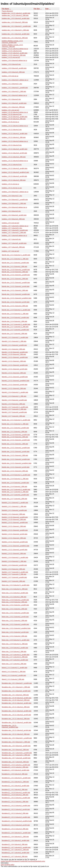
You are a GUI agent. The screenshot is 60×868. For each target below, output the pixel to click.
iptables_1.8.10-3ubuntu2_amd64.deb (15, 117)
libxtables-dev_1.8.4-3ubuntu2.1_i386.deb (16, 742)
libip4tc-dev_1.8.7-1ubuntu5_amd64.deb (15, 330)
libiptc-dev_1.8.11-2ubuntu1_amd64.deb (15, 605)
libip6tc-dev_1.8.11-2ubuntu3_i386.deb (15, 471)
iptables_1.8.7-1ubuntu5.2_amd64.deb (15, 230)
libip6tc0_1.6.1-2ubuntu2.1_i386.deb (14, 506)
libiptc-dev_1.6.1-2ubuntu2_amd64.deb (15, 593)
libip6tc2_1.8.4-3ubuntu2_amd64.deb (14, 565)
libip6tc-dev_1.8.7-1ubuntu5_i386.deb (14, 499)
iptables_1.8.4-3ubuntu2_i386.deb (13, 219)
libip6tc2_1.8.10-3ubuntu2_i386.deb (14, 519)
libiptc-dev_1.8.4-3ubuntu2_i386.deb (14, 652)
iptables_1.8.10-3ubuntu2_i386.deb (14, 119)
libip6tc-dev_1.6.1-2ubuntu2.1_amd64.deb (16, 420)
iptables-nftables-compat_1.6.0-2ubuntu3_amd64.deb (12, 42)
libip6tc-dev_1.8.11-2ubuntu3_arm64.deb (16, 467)
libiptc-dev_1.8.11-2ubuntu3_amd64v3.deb (16, 628)
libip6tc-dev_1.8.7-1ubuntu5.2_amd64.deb (16, 490)
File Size (37, 9)
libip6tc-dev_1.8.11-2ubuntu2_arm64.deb (16, 452)
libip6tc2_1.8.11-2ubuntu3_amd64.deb (15, 542)
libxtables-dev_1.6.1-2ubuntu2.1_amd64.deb (17, 683)
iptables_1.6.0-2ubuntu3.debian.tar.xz (14, 60)
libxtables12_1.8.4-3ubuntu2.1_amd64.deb (16, 833)
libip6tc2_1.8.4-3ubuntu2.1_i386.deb (14, 561)
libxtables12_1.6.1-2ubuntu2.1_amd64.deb (16, 778)
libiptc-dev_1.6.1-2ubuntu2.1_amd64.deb (16, 585)
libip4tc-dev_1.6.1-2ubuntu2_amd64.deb (15, 263)
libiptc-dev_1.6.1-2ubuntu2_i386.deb (14, 597)
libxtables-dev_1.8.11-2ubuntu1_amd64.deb (17, 703)
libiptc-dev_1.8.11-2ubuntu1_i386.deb (14, 609)
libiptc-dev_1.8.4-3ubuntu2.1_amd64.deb (16, 640)
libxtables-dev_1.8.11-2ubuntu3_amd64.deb (17, 723)
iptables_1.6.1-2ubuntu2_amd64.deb (14, 103)
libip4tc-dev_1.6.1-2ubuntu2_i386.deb (14, 267)
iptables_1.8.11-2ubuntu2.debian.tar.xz (15, 141)
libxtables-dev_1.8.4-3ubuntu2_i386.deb (15, 750)
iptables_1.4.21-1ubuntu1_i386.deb (14, 55)
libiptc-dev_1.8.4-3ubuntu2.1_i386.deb (15, 644)
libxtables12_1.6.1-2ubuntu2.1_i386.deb (15, 782)
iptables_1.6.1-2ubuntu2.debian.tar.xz (14, 95)
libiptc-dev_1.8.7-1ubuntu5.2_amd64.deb (16, 655)
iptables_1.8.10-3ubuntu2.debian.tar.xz (15, 112)
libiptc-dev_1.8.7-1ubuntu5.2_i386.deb (15, 657)
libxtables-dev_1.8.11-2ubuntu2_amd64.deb (17, 711)
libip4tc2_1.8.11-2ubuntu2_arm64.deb (15, 369)
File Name (5, 9)
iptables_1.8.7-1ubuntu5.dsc (11, 239)
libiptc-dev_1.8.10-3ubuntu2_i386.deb (14, 602)
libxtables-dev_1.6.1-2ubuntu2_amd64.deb (16, 691)
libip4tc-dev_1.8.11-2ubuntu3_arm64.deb (16, 302)
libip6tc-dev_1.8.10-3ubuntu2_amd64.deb (16, 435)
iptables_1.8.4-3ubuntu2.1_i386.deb (14, 203)
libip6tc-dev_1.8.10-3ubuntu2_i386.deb (15, 437)
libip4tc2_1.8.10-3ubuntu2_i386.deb (14, 354)
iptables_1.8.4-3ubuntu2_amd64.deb (14, 215)
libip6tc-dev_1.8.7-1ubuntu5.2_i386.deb (15, 492)
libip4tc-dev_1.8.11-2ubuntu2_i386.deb (15, 290)
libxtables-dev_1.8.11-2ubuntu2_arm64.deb (16, 715)
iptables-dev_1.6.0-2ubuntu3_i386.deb (15, 22)
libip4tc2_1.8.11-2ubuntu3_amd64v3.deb (16, 381)
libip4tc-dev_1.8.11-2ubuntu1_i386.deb (15, 279)
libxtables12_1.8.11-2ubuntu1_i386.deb (15, 802)
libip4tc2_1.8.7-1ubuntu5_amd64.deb (14, 412)
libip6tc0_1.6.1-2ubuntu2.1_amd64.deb (15, 503)
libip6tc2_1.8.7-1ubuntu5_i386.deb (13, 581)
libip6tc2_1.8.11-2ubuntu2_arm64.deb (15, 534)
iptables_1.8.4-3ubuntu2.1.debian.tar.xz (15, 192)
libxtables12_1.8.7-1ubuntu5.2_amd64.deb (16, 847)
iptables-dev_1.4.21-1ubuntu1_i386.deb (15, 15)
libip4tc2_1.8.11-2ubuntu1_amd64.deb (15, 357)
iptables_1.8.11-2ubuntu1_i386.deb (14, 137)
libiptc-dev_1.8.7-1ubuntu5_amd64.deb (15, 660)
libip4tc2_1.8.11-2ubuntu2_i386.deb (14, 373)
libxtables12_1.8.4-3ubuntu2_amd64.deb (16, 841)
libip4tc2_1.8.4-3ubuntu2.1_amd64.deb (15, 392)
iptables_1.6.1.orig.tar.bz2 (10, 110)
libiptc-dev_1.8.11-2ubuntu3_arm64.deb (15, 632)
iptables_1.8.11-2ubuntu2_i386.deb (14, 157)
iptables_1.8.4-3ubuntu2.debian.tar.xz (14, 207)
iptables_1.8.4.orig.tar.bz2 (10, 223)
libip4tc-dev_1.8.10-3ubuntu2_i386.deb (15, 272)
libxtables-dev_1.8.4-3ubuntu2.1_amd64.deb (17, 738)
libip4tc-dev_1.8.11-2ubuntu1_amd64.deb (16, 275)
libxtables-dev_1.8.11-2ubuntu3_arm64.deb (16, 730)
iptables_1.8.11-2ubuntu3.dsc (12, 165)
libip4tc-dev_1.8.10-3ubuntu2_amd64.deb (16, 270)
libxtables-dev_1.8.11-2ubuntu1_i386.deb (16, 707)
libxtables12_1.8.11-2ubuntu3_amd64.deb (16, 817)
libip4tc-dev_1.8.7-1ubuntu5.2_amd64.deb (16, 324)
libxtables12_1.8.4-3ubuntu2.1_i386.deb (15, 837)
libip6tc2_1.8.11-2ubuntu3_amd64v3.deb (16, 546)
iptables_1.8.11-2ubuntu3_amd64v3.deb (15, 172)
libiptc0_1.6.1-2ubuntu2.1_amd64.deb (15, 668)
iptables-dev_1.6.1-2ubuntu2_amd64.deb (16, 34)
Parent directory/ (7, 11)
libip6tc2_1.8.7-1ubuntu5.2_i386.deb (14, 574)
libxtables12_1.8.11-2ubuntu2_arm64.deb (16, 809)
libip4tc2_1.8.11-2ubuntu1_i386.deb (14, 361)
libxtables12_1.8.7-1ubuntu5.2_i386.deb (15, 850)
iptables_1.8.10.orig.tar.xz (10, 122)
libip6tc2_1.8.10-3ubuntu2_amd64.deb (15, 517)
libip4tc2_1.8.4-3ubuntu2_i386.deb (13, 404)
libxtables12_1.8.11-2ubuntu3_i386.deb (15, 829)
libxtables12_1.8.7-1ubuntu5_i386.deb (15, 857)
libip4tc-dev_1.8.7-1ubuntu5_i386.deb (14, 334)
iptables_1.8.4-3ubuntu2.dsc (11, 211)
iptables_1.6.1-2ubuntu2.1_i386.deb (14, 92)
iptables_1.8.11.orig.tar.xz (10, 184)
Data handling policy (8, 865)
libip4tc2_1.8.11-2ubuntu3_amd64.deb (15, 377)
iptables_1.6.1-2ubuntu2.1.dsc (12, 84)
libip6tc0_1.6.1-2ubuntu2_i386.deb (13, 514)
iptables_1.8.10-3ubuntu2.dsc (12, 114)
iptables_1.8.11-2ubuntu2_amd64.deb (15, 149)
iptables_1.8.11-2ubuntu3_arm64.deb (14, 176)
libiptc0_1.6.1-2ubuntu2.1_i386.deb (14, 672)
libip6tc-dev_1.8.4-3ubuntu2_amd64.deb (15, 483)
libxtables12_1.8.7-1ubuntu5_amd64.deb (16, 853)
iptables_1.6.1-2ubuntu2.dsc (11, 99)
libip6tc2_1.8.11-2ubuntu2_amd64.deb (15, 530)
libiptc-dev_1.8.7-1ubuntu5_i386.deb (14, 664)
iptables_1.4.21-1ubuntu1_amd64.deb (15, 53)
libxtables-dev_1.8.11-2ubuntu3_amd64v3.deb (10, 726)
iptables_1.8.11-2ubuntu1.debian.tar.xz (15, 126)
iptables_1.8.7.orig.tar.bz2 (10, 251)
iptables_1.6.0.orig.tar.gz (10, 76)
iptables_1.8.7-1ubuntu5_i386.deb (13, 247)
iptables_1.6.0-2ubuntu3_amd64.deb (14, 68)
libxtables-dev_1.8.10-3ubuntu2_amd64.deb (17, 698)
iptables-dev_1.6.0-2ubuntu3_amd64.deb (16, 18)
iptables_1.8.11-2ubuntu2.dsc (12, 145)
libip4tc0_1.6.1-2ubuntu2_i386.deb (13, 349)
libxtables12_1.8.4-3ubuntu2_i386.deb (15, 844)
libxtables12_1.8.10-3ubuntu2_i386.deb (15, 795)
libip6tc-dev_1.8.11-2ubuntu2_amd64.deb (16, 448)
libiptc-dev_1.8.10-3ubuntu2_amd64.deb (15, 600)
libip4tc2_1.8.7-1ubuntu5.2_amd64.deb (15, 407)
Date (47, 9)
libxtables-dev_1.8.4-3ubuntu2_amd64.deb (16, 746)
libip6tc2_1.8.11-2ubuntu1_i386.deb (14, 526)
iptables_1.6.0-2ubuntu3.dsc (11, 64)
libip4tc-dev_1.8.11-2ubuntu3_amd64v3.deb (17, 298)
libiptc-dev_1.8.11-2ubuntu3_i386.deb (14, 636)
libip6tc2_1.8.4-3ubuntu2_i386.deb (13, 569)
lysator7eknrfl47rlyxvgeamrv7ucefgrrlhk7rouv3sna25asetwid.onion (23, 861)
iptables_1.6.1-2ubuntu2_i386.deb (13, 107)
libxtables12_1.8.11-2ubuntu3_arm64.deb (16, 825)
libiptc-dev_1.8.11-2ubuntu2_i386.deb (14, 621)
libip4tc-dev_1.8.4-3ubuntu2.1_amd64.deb (16, 310)
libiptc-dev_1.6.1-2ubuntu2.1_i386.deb (15, 589)
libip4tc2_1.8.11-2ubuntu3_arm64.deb (15, 385)
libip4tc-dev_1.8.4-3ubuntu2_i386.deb (14, 321)
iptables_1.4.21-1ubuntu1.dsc (12, 51)
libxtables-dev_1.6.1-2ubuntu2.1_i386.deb (16, 687)
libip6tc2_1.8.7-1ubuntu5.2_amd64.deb (15, 572)
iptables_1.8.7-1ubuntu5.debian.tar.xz (14, 236)
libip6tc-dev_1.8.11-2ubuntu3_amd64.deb (16, 459)
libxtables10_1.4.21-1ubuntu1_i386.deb (15, 767)
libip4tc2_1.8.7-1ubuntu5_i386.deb (13, 416)
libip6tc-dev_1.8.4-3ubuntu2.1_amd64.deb (16, 475)
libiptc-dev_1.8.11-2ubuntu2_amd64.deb (15, 613)
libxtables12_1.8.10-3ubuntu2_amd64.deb (16, 793)
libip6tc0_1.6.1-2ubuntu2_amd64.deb (14, 510)
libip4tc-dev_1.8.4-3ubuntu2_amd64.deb (15, 318)
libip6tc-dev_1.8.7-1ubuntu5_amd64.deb (15, 495)
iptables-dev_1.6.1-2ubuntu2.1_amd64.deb (16, 26)
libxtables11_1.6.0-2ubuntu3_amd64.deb (16, 770)
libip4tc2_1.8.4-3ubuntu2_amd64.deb (14, 400)
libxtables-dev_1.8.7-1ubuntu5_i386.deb (15, 762)
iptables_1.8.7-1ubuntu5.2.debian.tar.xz (15, 226)
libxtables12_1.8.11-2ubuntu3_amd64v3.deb (17, 821)
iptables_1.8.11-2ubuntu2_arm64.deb (14, 153)
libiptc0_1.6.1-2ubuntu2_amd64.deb (14, 675)
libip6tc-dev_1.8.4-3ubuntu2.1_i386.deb (15, 479)
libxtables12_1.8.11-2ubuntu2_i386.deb (15, 813)
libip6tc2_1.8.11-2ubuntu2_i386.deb (14, 538)
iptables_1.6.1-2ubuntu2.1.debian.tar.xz (15, 80)
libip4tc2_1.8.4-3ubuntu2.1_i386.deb (14, 396)
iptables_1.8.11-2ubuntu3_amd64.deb (15, 168)
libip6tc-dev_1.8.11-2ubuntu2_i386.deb (15, 455)
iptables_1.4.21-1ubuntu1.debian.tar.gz (15, 49)
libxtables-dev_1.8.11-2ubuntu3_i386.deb (16, 734)
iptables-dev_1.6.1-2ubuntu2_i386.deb (15, 38)
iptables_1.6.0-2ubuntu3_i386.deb (13, 72)
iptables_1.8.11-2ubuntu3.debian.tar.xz (15, 161)
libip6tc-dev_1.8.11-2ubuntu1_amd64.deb (16, 440)
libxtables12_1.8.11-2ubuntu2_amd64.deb (16, 806)
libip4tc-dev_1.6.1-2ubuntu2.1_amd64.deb (16, 255)
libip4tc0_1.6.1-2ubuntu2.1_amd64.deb (15, 337)
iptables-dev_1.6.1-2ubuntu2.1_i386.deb (15, 30)
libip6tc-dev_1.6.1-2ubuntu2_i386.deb (14, 432)
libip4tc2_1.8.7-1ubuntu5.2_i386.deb (14, 409)
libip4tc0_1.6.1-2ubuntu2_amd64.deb (14, 345)
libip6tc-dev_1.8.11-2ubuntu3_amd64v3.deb (17, 463)
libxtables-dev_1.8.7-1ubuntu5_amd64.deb (16, 758)
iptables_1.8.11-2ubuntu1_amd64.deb (15, 134)
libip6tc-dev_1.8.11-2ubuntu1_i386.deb (15, 444)
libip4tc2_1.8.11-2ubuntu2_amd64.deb (15, 365)
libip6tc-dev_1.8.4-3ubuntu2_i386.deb (14, 487)
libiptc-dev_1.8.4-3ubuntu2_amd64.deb (15, 648)
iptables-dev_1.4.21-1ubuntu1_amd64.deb (16, 13)
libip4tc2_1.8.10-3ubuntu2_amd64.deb (15, 352)
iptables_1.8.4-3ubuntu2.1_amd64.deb (15, 200)
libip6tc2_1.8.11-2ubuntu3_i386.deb (14, 554)
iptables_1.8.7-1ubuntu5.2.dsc (12, 228)
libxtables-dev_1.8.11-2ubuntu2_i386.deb (16, 719)
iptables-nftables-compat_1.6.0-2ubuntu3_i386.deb (12, 46)
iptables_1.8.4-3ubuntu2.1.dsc (12, 196)
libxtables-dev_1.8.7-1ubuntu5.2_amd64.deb (17, 753)
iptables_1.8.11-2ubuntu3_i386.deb (14, 180)
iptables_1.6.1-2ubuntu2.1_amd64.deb (15, 88)
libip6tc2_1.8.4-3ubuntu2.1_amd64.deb (15, 557)
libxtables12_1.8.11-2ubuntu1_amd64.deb (16, 798)
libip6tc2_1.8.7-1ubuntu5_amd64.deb (14, 577)
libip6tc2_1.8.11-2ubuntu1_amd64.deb (15, 523)
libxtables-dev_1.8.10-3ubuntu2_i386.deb (16, 700)
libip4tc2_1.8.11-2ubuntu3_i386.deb (14, 388)
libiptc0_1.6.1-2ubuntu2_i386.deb (13, 679)
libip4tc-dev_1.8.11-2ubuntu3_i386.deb (15, 306)
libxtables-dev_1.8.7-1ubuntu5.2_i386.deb (16, 755)
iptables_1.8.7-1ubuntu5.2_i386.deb (14, 233)
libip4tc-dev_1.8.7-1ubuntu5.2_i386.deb (15, 327)
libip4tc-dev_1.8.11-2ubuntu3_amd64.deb (16, 294)
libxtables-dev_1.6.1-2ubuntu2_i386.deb (15, 695)
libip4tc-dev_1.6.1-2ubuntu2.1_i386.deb (15, 259)
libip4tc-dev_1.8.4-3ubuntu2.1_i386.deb (15, 314)
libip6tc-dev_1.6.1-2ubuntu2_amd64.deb (15, 428)
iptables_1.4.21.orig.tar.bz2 (11, 57)
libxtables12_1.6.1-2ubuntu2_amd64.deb (16, 786)
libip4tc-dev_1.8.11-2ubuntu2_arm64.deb (16, 286)
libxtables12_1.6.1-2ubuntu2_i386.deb (15, 790)
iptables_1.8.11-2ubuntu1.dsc (12, 130)
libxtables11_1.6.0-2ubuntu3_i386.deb (15, 774)
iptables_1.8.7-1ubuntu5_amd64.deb (14, 243)
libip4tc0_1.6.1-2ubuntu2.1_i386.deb (14, 341)
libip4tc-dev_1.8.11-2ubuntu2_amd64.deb (16, 283)
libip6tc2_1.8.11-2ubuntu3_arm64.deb (15, 550)
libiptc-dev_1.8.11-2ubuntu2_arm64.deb (15, 617)
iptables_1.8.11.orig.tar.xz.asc (12, 188)
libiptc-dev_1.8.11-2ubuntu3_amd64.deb (15, 624)
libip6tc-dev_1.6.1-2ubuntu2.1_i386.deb (15, 424)
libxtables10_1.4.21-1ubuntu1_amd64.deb (16, 765)
